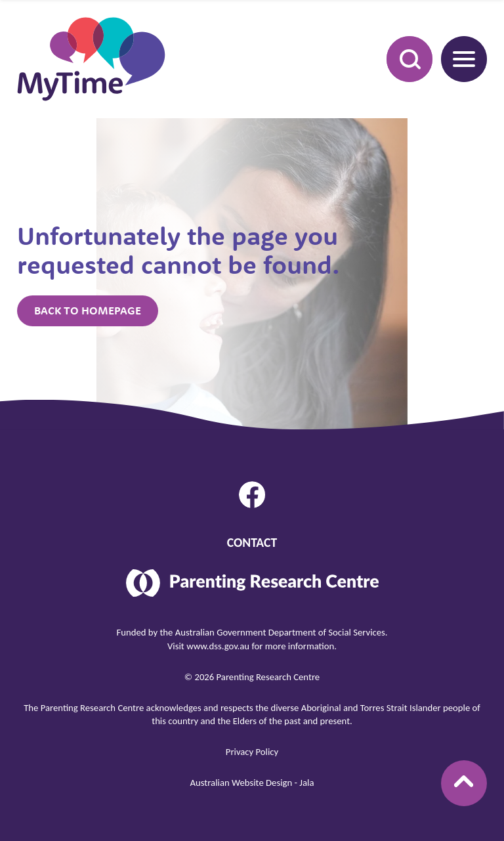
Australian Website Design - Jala (252, 783)
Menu (458, 58)
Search (402, 58)
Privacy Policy (252, 752)
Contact (252, 542)
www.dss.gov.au (218, 646)
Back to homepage (88, 311)
